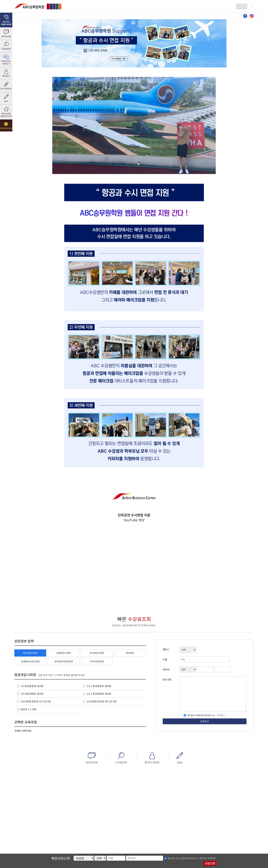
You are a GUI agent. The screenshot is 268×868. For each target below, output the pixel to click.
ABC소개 (32, 16)
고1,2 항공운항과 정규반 (99, 686)
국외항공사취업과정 (64, 661)
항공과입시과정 (30, 653)
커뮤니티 (212, 16)
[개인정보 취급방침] (207, 858)
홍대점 (65, 6)
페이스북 (245, 16)
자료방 (176, 16)
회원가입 (250, 6)
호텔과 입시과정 (104, 16)
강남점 (53, 6)
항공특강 (130, 653)
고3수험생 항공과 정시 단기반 (102, 701)
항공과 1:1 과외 (29, 709)
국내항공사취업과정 (30, 661)
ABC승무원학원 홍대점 (29, 5)
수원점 (93, 6)
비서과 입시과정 (140, 16)
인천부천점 (79, 6)
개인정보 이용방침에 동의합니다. (201, 715)
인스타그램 (252, 16)
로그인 (240, 6)
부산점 (105, 6)
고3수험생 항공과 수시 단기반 (36, 701)
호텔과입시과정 (64, 653)
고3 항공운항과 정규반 (32, 686)
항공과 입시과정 (68, 16)
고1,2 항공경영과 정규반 (99, 694)
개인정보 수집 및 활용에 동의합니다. (183, 858)
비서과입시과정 (97, 653)
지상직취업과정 (97, 661)
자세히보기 (221, 715)
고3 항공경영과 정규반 (32, 694)
